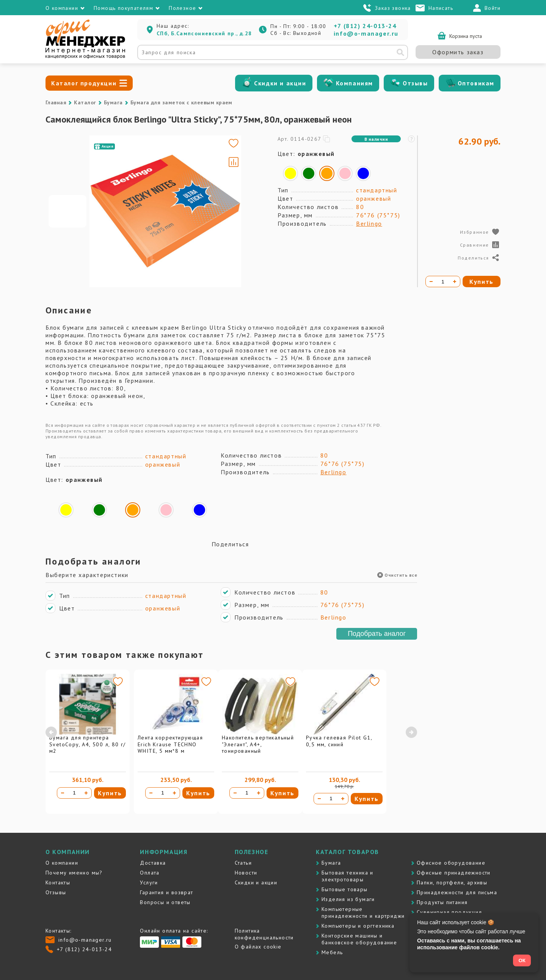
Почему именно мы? (74, 873)
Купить (110, 793)
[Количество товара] (74, 793)
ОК (522, 960)
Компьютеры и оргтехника (358, 926)
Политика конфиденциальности (264, 934)
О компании (62, 863)
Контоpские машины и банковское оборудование (359, 939)
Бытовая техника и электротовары (348, 876)
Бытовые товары (345, 889)
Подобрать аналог (377, 634)
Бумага (113, 102)
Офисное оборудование (451, 863)
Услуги (149, 882)
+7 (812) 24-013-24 (365, 26)
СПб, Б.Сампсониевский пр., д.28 (204, 33)
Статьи (243, 863)
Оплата (150, 873)
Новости (246, 873)
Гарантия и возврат (166, 892)
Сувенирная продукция (449, 912)
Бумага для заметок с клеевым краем (181, 102)
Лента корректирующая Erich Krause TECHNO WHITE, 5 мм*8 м (170, 744)
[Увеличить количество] (86, 793)
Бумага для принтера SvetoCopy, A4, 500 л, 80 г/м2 (88, 744)
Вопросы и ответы (165, 902)
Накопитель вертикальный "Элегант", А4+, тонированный (258, 744)
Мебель (332, 952)
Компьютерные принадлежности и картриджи (363, 912)
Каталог (85, 102)
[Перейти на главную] (85, 57)
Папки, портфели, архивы (452, 882)
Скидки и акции (280, 83)
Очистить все (397, 575)
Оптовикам (476, 83)
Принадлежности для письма (457, 892)
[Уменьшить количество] (63, 793)
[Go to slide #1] (67, 211)
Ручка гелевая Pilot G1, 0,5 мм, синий (339, 741)
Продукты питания (442, 902)
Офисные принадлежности (454, 873)
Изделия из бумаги (348, 899)
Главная (56, 102)
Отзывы (415, 83)
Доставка (153, 863)
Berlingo (369, 223)
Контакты (58, 882)
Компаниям (355, 83)
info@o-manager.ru (366, 33)
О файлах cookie (258, 947)
